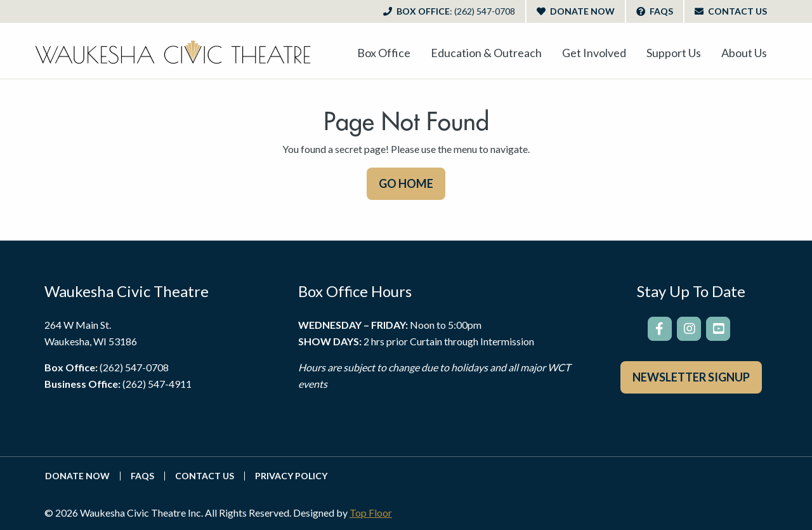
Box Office (449, 11)
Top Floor (371, 513)
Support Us (674, 53)
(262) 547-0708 (134, 367)
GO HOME (406, 183)
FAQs (655, 11)
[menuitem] (384, 53)
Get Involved (594, 53)
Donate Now (576, 11)
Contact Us (731, 11)
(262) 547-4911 (157, 384)
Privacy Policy (291, 476)
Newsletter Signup (691, 377)
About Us (744, 53)
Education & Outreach (486, 53)
